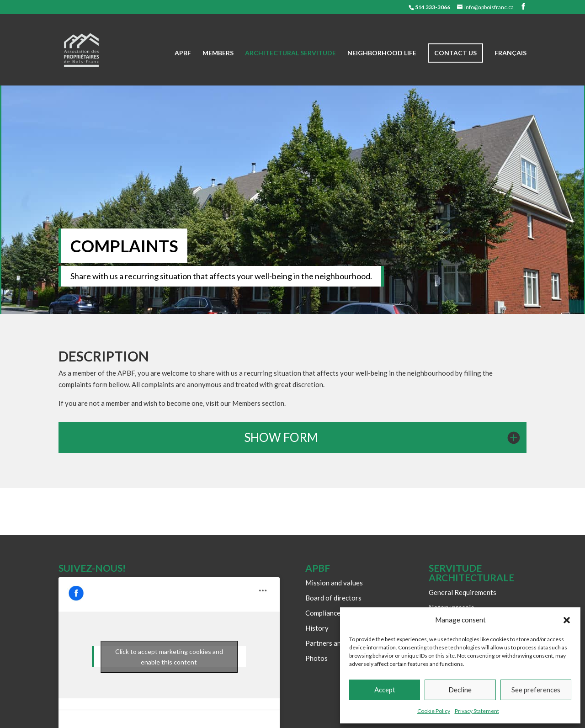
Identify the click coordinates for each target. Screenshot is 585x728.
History (317, 628)
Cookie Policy (434, 711)
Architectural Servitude (290, 53)
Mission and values (334, 583)
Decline (460, 690)
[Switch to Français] (511, 68)
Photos (316, 658)
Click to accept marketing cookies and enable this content (169, 657)
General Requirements (463, 592)
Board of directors (333, 598)
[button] (567, 620)
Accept (385, 690)
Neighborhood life (382, 53)
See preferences (536, 690)
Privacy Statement (477, 711)
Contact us (455, 53)
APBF (183, 53)
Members (218, 53)
